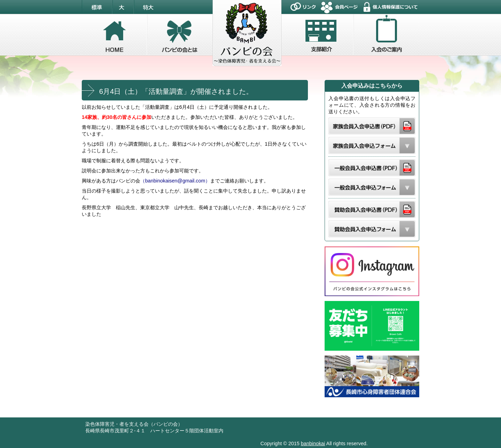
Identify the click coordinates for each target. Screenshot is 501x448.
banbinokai (313, 443)
